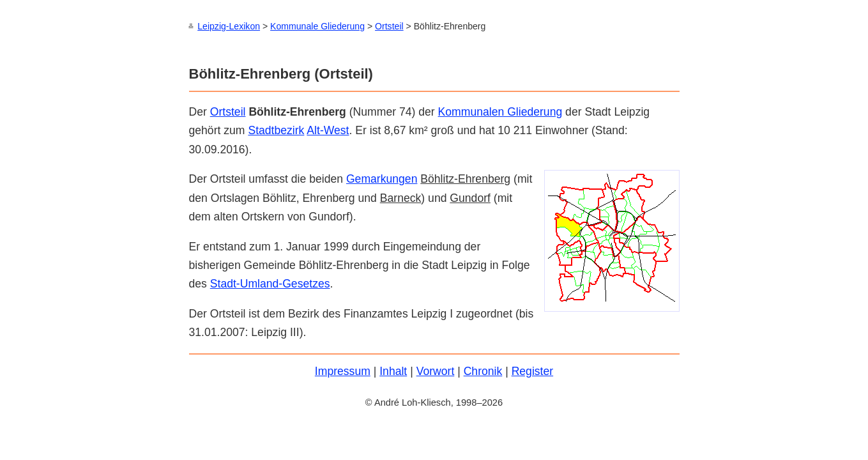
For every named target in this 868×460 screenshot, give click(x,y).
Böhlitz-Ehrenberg (465, 178)
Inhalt (393, 371)
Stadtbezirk (276, 130)
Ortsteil (389, 26)
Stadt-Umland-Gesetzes (270, 283)
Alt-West (328, 130)
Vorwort (436, 371)
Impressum (343, 371)
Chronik (483, 371)
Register (533, 371)
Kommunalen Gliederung (500, 111)
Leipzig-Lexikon (229, 26)
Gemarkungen (382, 178)
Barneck (401, 197)
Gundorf (470, 197)
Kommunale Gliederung (317, 26)
